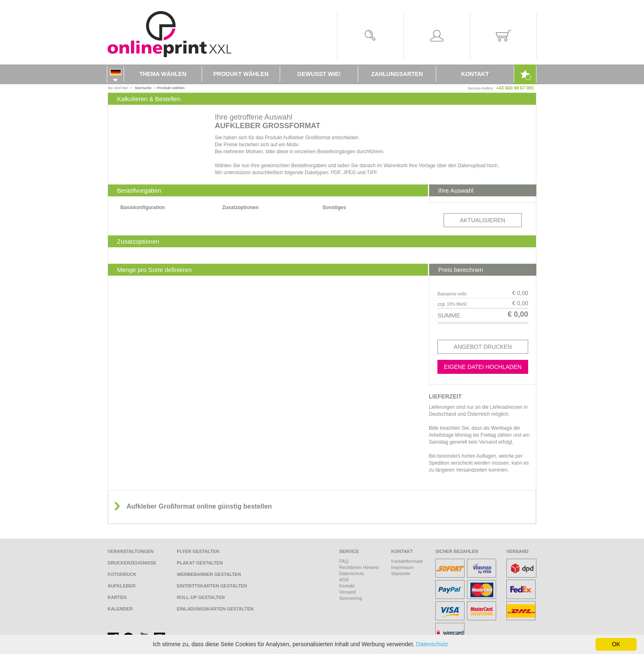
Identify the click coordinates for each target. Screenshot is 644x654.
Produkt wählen (241, 74)
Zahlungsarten (397, 74)
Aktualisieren (483, 220)
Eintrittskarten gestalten (212, 586)
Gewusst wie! (319, 74)
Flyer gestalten (198, 551)
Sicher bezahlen (457, 551)
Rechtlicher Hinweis (359, 567)
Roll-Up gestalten (201, 597)
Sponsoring (351, 598)
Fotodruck (122, 574)
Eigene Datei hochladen (483, 367)
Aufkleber (122, 586)
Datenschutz (352, 573)
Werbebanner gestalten (209, 574)
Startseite (400, 573)
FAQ (344, 561)
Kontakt (475, 74)
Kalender (120, 609)
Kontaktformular (407, 561)
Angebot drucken (483, 347)
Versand (347, 592)
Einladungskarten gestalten (215, 609)
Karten (117, 597)
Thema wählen (163, 74)
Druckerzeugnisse (132, 563)
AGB (344, 580)
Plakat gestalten (200, 563)
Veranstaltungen (131, 551)
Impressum (402, 567)
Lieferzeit (445, 396)
